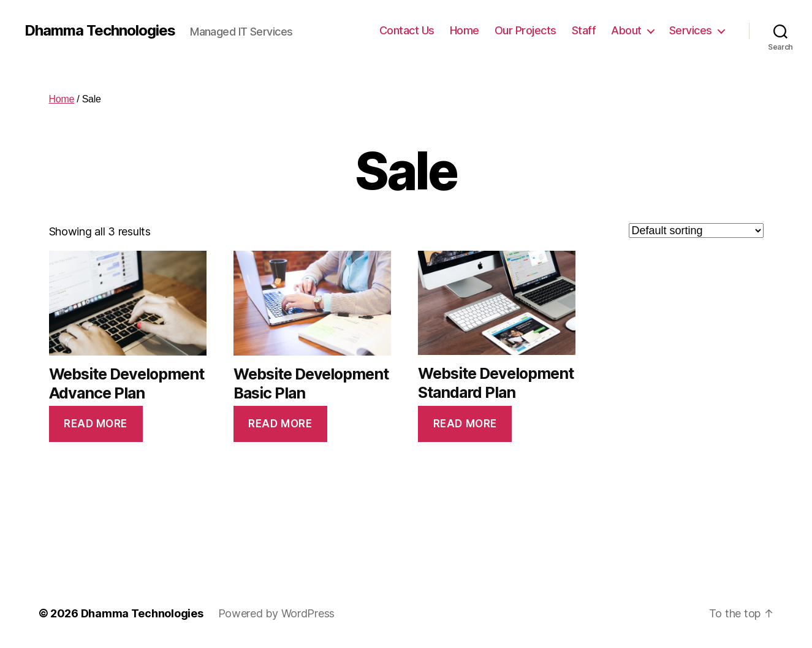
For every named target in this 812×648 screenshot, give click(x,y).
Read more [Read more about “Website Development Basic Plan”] (280, 424)
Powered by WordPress (277, 613)
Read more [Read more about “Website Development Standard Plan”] (465, 424)
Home (465, 30)
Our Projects (526, 30)
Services (691, 30)
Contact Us (407, 30)
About (626, 30)
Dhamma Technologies (100, 31)
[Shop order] (696, 231)
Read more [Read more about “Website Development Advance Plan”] (96, 424)
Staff (584, 30)
